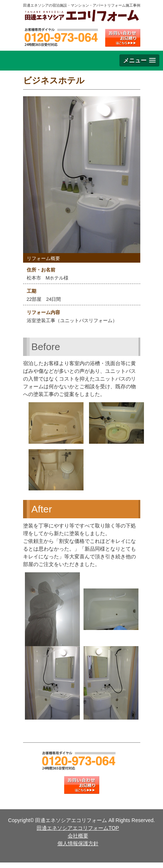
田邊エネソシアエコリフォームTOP (78, 828)
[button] (139, 60)
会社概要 (78, 836)
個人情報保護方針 (78, 843)
